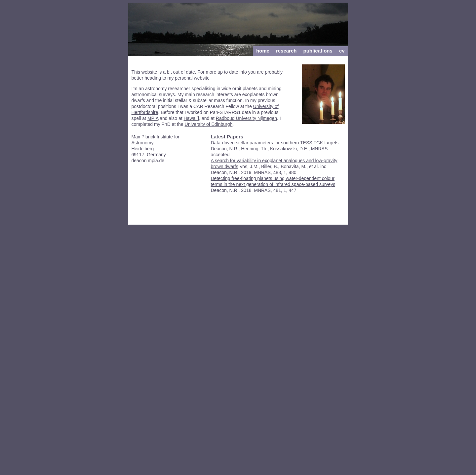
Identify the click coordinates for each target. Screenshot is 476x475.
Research (286, 51)
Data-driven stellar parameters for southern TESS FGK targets (275, 143)
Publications (318, 51)
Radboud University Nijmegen (246, 118)
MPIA (153, 118)
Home (263, 51)
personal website (192, 78)
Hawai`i (192, 118)
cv (342, 51)
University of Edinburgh (209, 124)
